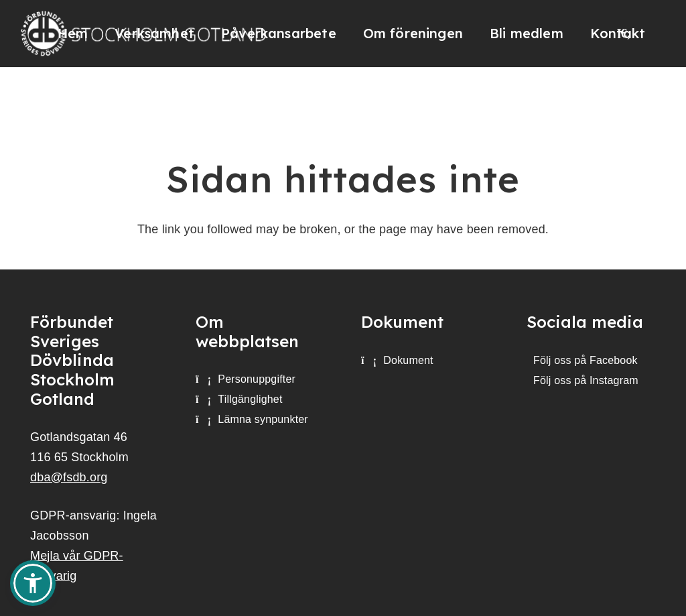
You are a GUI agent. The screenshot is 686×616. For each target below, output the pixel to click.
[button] (33, 583)
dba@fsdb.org (69, 477)
